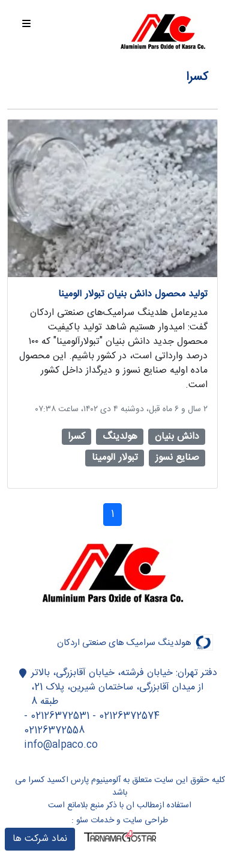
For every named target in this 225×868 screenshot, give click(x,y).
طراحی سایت (145, 821)
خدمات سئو (95, 821)
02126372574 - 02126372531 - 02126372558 (92, 723)
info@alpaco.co (61, 745)
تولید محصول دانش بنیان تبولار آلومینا (133, 294)
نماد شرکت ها (40, 839)
